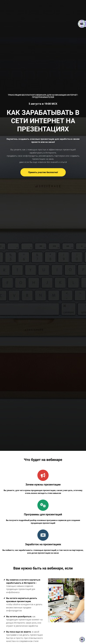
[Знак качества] (82, 640)
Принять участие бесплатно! (43, 172)
